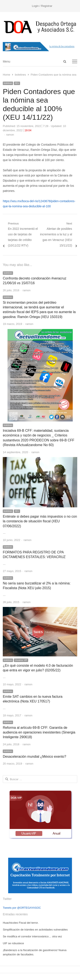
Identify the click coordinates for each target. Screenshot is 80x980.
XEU (17, 83)
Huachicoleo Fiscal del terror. (21, 923)
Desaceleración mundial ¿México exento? (34, 757)
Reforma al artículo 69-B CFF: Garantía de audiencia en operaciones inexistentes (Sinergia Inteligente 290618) (39, 732)
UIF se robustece (13, 943)
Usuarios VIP (21, 660)
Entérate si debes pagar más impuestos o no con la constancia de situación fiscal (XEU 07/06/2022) (40, 521)
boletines (8, 83)
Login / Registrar (42, 6)
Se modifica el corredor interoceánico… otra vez (32, 936)
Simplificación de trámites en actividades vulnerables (35, 930)
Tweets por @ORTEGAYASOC (22, 908)
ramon (10, 135)
